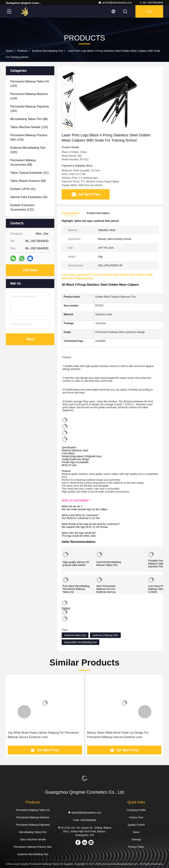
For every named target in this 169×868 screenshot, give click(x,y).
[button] (68, 128)
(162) (30, 84)
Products (22, 51)
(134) (29, 137)
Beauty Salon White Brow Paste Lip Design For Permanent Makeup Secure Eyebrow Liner (118, 735)
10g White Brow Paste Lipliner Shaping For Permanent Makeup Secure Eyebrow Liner (43, 735)
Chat (149, 11)
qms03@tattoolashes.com (115, 3)
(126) (29, 96)
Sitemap (136, 839)
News (136, 832)
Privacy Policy (136, 847)
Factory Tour (136, 817)
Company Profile (136, 810)
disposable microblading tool (80, 642)
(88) (23, 162)
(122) (22, 207)
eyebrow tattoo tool (75, 635)
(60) (28, 181)
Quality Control (136, 825)
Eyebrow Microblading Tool (47, 51)
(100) (28, 150)
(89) (29, 119)
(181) (30, 109)
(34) (29, 197)
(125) (29, 127)
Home (9, 51)
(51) (29, 173)
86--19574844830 (151, 3)
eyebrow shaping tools (105, 635)
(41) (23, 189)
